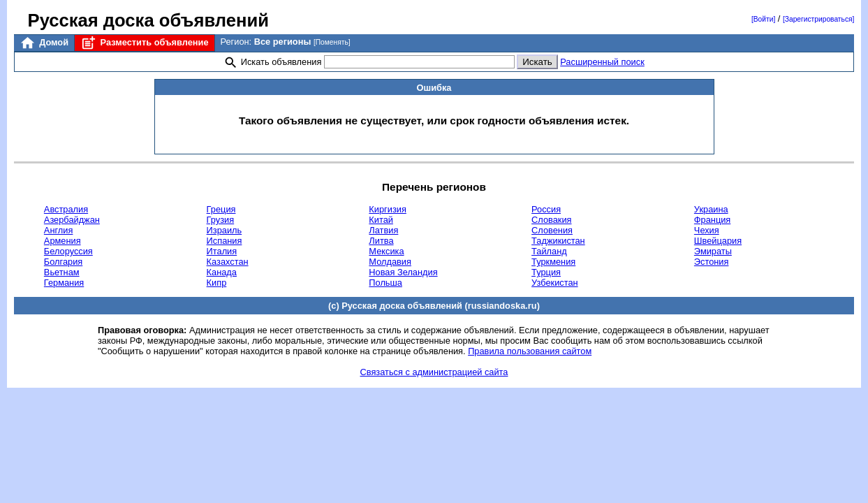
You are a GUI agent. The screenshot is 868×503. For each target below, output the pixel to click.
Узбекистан (554, 283)
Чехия (707, 230)
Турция (546, 272)
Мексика (386, 251)
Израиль (225, 230)
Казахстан (228, 262)
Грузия (221, 220)
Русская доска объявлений (148, 20)
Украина (711, 209)
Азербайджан (72, 220)
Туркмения (553, 262)
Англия (59, 230)
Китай (381, 220)
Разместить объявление (144, 43)
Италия (222, 251)
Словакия (551, 220)
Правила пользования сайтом (530, 351)
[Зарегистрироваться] (818, 19)
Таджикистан (558, 241)
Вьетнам (62, 272)
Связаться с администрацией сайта (434, 372)
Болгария (63, 262)
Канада (222, 272)
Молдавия (390, 262)
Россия (546, 209)
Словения (552, 230)
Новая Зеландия (403, 272)
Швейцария (718, 241)
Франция (712, 220)
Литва (381, 241)
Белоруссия (68, 251)
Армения (62, 241)
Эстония (712, 262)
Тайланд (549, 251)
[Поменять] (332, 42)
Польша (385, 283)
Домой (44, 43)
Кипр (217, 283)
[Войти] (763, 19)
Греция (221, 209)
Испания (225, 241)
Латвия (383, 230)
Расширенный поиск (602, 62)
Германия (64, 283)
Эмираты (713, 251)
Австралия (66, 209)
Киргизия (387, 209)
